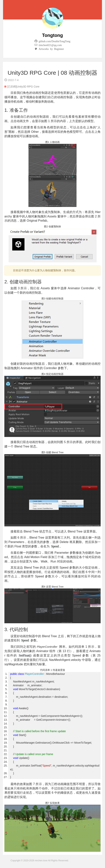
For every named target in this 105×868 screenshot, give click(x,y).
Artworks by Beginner (51, 49)
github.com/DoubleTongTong (54, 41)
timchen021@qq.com (50, 45)
